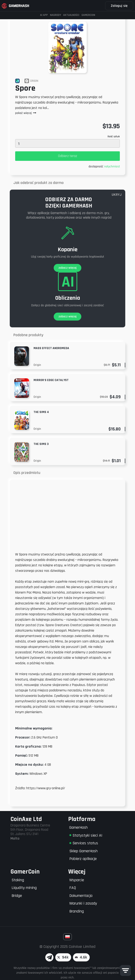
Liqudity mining (24, 888)
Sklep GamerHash (83, 851)
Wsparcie (77, 880)
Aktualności (71, 15)
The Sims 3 (41, 444)
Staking (18, 880)
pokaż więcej (26, 113)
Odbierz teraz (67, 156)
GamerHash (78, 827)
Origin (37, 365)
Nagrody (55, 15)
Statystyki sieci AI (86, 835)
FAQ (73, 888)
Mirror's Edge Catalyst (51, 380)
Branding (77, 911)
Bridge (17, 896)
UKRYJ (117, 195)
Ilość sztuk (114, 136)
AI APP (44, 15)
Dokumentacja (81, 896)
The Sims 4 (41, 412)
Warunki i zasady (83, 903)
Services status (84, 843)
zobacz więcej (67, 268)
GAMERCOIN (88, 15)
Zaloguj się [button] (119, 6)
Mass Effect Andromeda (51, 348)
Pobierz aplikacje (83, 859)
